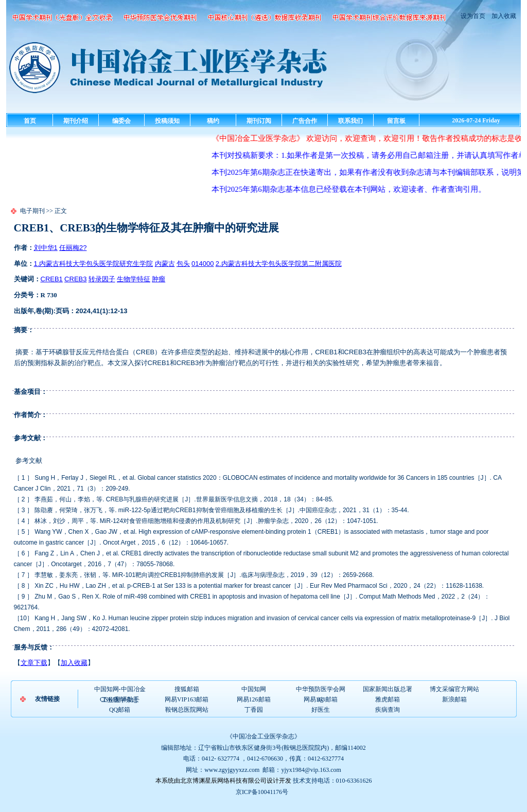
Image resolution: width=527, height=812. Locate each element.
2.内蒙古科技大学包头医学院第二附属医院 (279, 264)
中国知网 (254, 689)
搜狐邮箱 (187, 689)
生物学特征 (134, 279)
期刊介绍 (76, 121)
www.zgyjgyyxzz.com (232, 770)
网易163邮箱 (321, 699)
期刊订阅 (259, 121)
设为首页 (473, 16)
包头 (183, 264)
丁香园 (254, 710)
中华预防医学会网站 (321, 690)
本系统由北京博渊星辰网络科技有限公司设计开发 (223, 781)
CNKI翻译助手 (120, 699)
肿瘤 (159, 279)
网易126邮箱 (254, 699)
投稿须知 (167, 121)
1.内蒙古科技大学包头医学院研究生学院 (94, 264)
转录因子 (102, 279)
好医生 (321, 710)
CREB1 (52, 279)
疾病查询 (388, 710)
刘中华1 (46, 248)
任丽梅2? (73, 248)
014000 (203, 264)
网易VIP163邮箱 (187, 699)
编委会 (121, 121)
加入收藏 (503, 16)
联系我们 (350, 121)
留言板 (396, 121)
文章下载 (34, 663)
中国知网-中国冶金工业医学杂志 (120, 690)
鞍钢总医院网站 (187, 710)
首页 (30, 121)
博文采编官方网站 (454, 689)
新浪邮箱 (454, 699)
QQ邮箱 (120, 710)
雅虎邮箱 (388, 699)
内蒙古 (165, 264)
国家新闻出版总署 (388, 689)
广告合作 (305, 121)
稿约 (213, 121)
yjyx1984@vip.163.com (311, 770)
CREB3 (75, 279)
